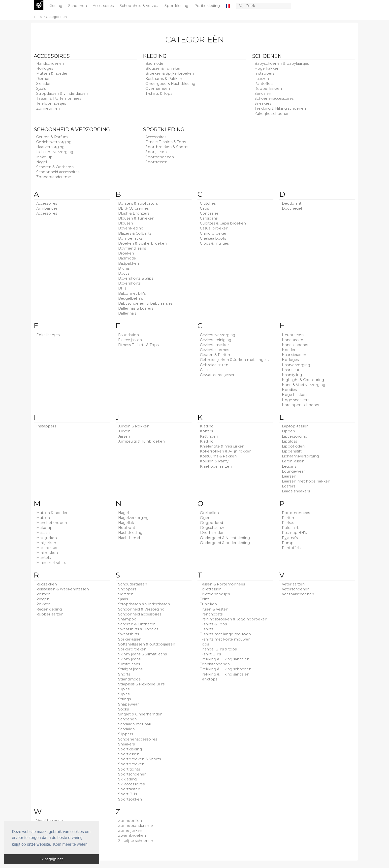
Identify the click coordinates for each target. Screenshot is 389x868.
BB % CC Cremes (133, 208)
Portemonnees (296, 513)
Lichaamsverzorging (55, 152)
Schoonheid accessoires (58, 172)
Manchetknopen (52, 523)
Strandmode (129, 679)
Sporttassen (156, 162)
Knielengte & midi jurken (222, 446)
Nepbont (127, 528)
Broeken (126, 253)
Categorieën (56, 17)
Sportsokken (130, 799)
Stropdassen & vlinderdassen (62, 94)
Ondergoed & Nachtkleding (170, 84)
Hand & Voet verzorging (304, 385)
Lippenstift (292, 451)
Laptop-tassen (295, 426)
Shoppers (127, 589)
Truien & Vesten (214, 609)
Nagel (42, 162)
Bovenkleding (131, 228)
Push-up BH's (294, 533)
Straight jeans (130, 669)
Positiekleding (208, 6)
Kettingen (209, 436)
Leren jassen (293, 461)
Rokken (43, 604)
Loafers (289, 486)
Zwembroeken (132, 836)
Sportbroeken (131, 764)
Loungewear (293, 471)
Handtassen (292, 340)
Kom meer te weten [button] (70, 844)
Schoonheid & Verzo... (140, 6)
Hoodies (289, 390)
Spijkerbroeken (132, 649)
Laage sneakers (296, 491)
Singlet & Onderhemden (140, 714)
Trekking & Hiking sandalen (225, 659)
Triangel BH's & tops (218, 649)
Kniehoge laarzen (216, 466)
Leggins (289, 466)
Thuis (38, 17)
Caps (204, 208)
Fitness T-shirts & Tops (166, 142)
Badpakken (129, 263)
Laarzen (262, 79)
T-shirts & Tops (159, 94)
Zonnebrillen (48, 108)
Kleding (56, 6)
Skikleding (127, 779)
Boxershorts (129, 283)
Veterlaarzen (293, 584)
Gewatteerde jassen (218, 375)
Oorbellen (209, 513)
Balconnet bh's (132, 293)
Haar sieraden (294, 355)
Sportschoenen (160, 157)
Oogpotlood (211, 523)
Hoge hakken (267, 68)
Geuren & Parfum (52, 137)
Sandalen (263, 94)
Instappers (264, 73)
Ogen (205, 518)
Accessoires (104, 6)
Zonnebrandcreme (54, 177)
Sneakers (263, 103)
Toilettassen (211, 589)
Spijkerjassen (130, 639)
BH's (122, 288)
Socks (123, 709)
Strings (124, 699)
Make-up (44, 157)
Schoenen (78, 6)
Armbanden (47, 208)
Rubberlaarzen (268, 89)
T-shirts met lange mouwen (225, 634)
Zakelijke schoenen (272, 114)
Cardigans (209, 218)
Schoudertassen (133, 584)
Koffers (206, 431)
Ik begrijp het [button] (52, 859)
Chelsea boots (213, 238)
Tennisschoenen (215, 664)
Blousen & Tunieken (163, 68)
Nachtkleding (130, 533)
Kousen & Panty (214, 461)
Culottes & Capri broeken (223, 223)
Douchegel (292, 208)
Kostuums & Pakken (164, 79)
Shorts (124, 674)
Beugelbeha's (130, 298)
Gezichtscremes (214, 350)
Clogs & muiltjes (214, 243)
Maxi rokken (47, 548)
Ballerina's (127, 313)
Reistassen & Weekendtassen (63, 589)
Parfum (289, 518)
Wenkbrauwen (50, 821)
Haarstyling (292, 375)
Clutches (208, 203)
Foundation (129, 335)
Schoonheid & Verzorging (72, 129)
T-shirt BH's (210, 654)
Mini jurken (46, 543)
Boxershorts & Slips (136, 278)
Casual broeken (214, 228)
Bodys (124, 273)
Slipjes (124, 689)
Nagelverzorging (133, 518)
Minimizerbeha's (51, 563)
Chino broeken (214, 233)
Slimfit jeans (129, 664)
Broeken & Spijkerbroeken (170, 73)
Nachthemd (129, 538)
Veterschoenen (296, 589)
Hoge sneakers (295, 400)
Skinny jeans (129, 659)
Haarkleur (291, 370)
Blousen (126, 223)
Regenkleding (49, 609)
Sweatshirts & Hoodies (138, 629)
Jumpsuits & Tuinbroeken (141, 441)
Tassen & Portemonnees (59, 98)
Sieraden (44, 84)
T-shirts (207, 629)
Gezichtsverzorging (54, 142)
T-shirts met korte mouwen (225, 639)
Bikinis (124, 268)
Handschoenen (50, 64)
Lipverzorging (295, 436)
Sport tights (129, 769)
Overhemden (158, 89)
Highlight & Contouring (303, 380)
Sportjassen (156, 152)
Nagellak (126, 523)
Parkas (288, 523)
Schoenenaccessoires (274, 98)
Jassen (124, 436)
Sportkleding (177, 6)
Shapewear (128, 704)
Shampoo (127, 619)
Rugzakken (47, 584)
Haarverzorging (50, 147)
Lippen (288, 431)
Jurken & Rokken (134, 426)
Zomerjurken (130, 831)
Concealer (209, 213)
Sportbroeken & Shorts (167, 147)
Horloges (45, 68)
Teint (204, 599)
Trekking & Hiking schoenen (280, 108)
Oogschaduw (212, 528)
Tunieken (208, 604)
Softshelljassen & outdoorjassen (147, 644)
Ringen (43, 599)
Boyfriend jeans (132, 248)
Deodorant (292, 203)
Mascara (43, 533)
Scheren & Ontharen (55, 167)
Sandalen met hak (135, 724)
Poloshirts (291, 528)
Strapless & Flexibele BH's (141, 684)
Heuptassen (293, 335)
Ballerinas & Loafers (136, 308)
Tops (204, 644)
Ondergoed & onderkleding (225, 543)
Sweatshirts (129, 634)
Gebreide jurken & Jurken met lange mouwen (235, 360)
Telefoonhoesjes (51, 103)
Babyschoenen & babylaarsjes (282, 64)
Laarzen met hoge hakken (306, 481)
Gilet (204, 370)
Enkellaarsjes (48, 335)
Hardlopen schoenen (301, 405)
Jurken (124, 431)
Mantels (43, 558)
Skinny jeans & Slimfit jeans (142, 654)
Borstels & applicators (138, 203)
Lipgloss (289, 441)
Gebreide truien (214, 365)
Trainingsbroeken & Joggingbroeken (234, 619)
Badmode (154, 64)
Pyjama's (290, 538)
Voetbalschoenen (298, 594)
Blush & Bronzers (134, 213)
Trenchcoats (211, 614)
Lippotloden (293, 446)
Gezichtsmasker (214, 345)
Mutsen (43, 518)
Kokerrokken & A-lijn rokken (226, 451)
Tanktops (209, 679)
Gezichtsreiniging (216, 340)
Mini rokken (47, 553)
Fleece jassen (130, 340)
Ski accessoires (131, 784)
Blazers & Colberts (135, 233)
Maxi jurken (47, 538)
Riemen (43, 79)
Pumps (289, 543)
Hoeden (289, 350)
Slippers (126, 734)
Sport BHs (128, 794)
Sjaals (41, 89)
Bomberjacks (130, 238)
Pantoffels (264, 84)
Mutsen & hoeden (52, 73)
